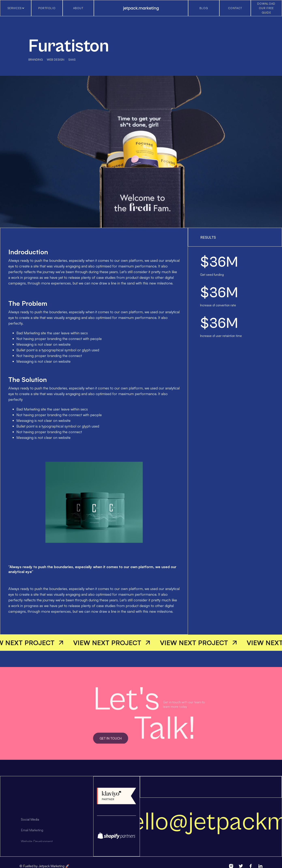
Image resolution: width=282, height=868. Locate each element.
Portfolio (47, 8)
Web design (56, 59)
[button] (16, 8)
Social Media (30, 824)
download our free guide (266, 8)
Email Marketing (32, 836)
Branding (36, 59)
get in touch (111, 743)
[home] (141, 8)
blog (204, 8)
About (78, 8)
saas (72, 59)
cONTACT (235, 8)
